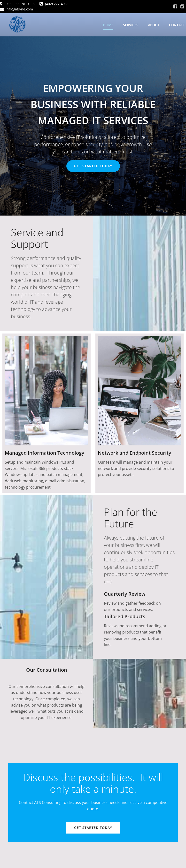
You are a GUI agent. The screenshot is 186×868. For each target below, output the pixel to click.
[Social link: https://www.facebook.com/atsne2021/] (175, 7)
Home (108, 25)
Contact (177, 25)
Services (131, 25)
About (154, 25)
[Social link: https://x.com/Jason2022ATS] (182, 7)
